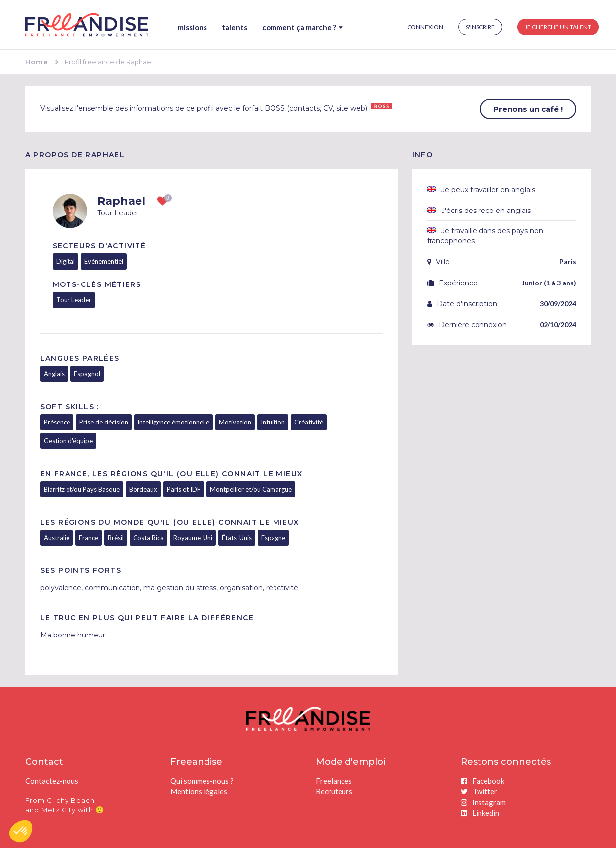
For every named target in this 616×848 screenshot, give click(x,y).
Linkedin (480, 813)
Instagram (483, 802)
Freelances (334, 781)
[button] (21, 831)
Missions (192, 27)
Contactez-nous (52, 781)
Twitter (479, 791)
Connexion (425, 27)
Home (37, 62)
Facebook (482, 781)
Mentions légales (199, 791)
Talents (235, 27)
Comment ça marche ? (303, 27)
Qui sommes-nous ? (202, 781)
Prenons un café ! (528, 109)
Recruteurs (334, 791)
